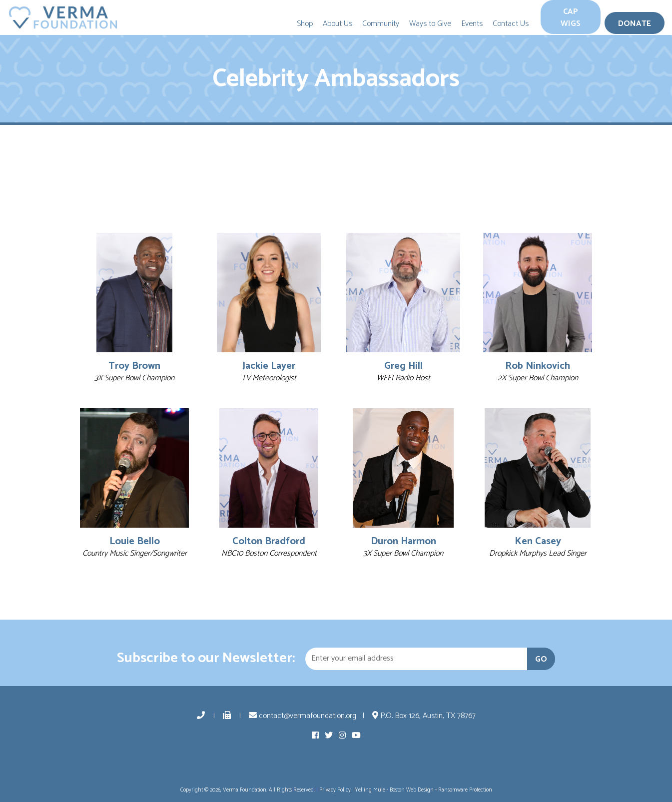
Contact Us (511, 24)
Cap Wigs (571, 18)
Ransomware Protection (465, 790)
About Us (337, 24)
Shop (305, 24)
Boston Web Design (412, 790)
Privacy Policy (335, 790)
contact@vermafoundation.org (303, 716)
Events (472, 24)
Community (381, 24)
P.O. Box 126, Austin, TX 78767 (424, 716)
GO (541, 659)
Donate (635, 24)
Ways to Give (430, 24)
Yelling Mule (370, 790)
